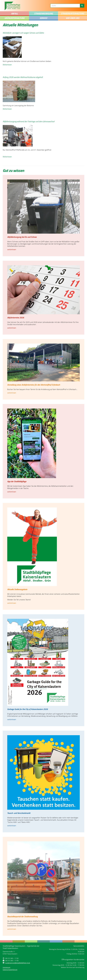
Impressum (7, 967)
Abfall (14, 13)
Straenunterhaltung (72, 13)
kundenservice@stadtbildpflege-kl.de (18, 963)
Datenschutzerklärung (10, 970)
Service (43, 18)
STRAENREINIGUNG (43, 13)
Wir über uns (72, 18)
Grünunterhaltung (14, 18)
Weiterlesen (7, 65)
